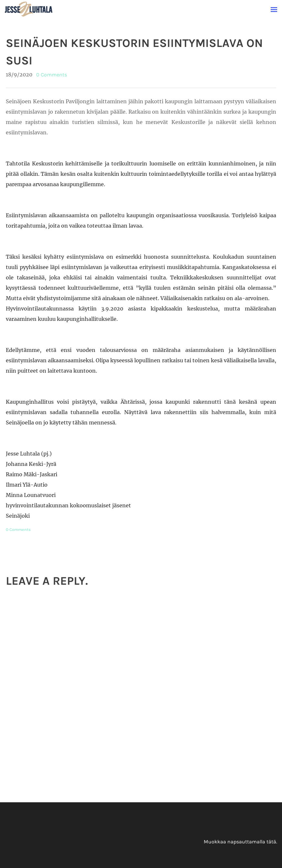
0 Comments (52, 75)
